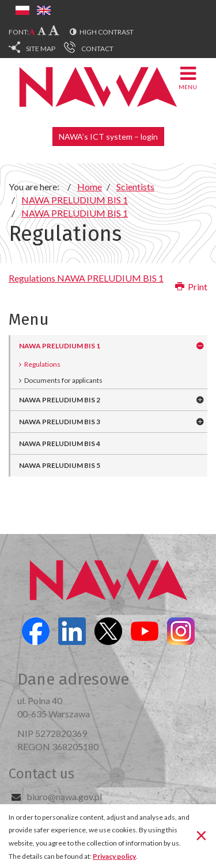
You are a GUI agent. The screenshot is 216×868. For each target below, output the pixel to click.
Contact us (41, 774)
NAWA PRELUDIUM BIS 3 (60, 422)
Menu (188, 77)
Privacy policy (114, 856)
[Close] (201, 835)
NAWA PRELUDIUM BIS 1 (60, 346)
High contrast (107, 32)
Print (191, 287)
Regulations (42, 364)
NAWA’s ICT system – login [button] (108, 137)
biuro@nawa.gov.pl (64, 796)
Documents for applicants (63, 380)
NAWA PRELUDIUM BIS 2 (60, 400)
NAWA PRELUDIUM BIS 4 (60, 443)
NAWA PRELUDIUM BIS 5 (60, 465)
